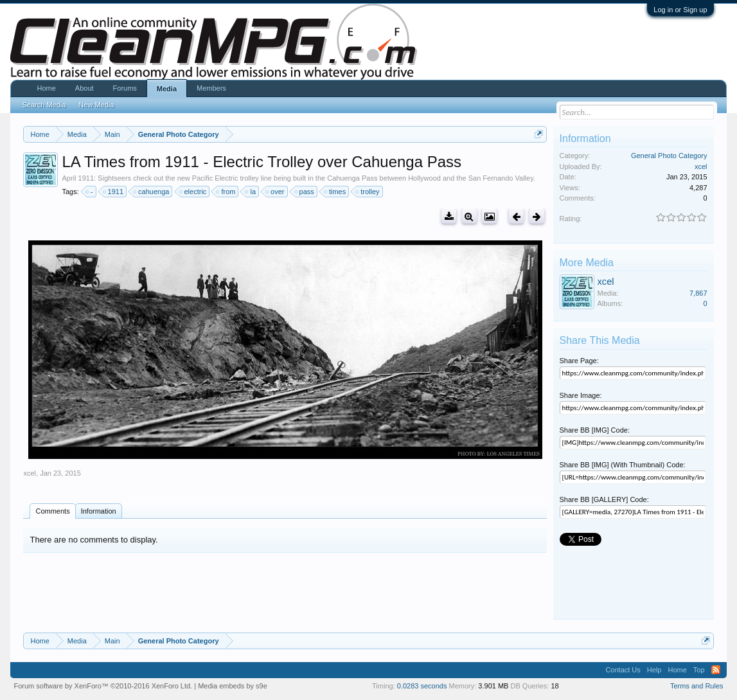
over (275, 192)
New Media (96, 105)
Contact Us (623, 670)
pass (305, 192)
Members (211, 88)
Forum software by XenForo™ (103, 686)
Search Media (44, 105)
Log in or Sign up (680, 10)
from (226, 192)
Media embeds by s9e (233, 686)
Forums (125, 88)
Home (46, 88)
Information (99, 511)
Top (699, 670)
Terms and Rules (697, 686)
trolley (368, 192)
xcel (30, 473)
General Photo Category (669, 156)
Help (654, 670)
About (84, 88)
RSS (716, 670)
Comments (52, 511)
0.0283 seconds (422, 686)
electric (194, 192)
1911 (114, 192)
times (335, 192)
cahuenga (152, 192)
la (251, 192)
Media (167, 89)
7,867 (698, 293)
